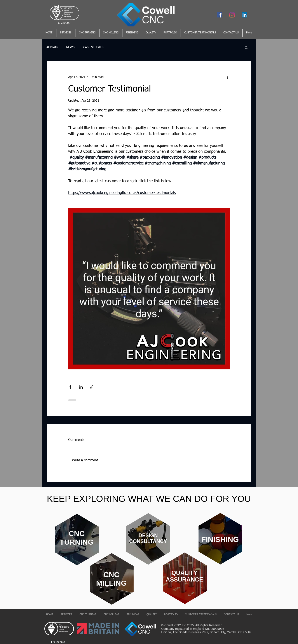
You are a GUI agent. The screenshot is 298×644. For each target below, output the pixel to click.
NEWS (70, 47)
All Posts (52, 47)
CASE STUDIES (93, 47)
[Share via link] (92, 387)
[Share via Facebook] (70, 387)
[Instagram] (232, 15)
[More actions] (227, 77)
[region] (77, 540)
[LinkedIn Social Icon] (245, 15)
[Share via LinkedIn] (81, 387)
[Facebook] (220, 15)
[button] (246, 47)
